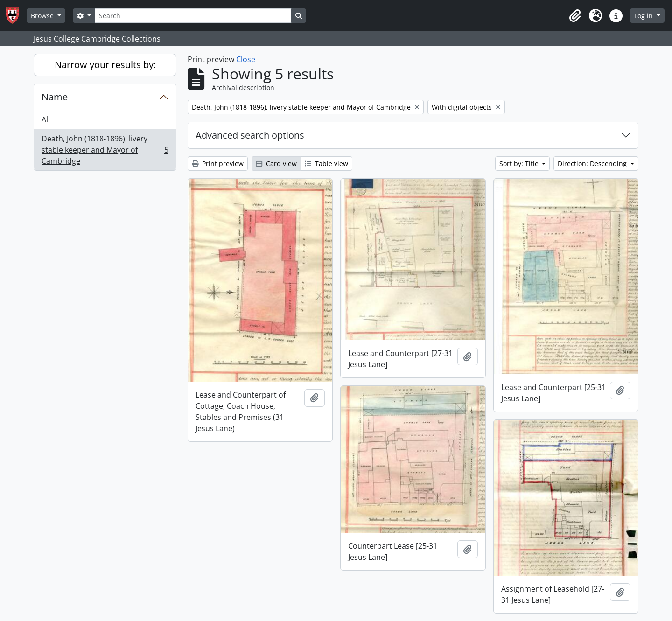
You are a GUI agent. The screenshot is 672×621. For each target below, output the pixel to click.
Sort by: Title (520, 164)
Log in (644, 16)
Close (246, 59)
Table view (326, 164)
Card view (276, 164)
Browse (43, 16)
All (46, 119)
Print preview (218, 164)
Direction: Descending (593, 164)
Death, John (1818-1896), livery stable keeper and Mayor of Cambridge (105, 150)
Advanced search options (250, 135)
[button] (575, 16)
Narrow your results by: (105, 65)
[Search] (193, 16)
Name (55, 97)
